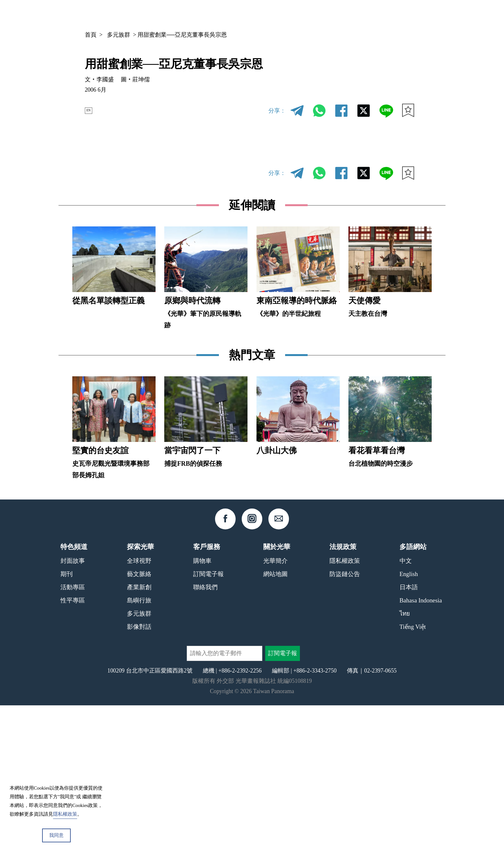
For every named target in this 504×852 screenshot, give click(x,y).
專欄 (359, 14)
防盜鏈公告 (345, 720)
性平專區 (73, 747)
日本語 (409, 733)
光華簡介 (275, 707)
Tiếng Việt (413, 773)
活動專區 (73, 733)
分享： (277, 111)
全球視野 (139, 707)
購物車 (202, 707)
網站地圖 (275, 720)
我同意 (56, 835)
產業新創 (139, 733)
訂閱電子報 (208, 720)
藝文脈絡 (139, 720)
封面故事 (73, 707)
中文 (392, 15)
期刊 (335, 14)
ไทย (405, 760)
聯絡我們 (205, 733)
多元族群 (119, 35)
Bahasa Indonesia (421, 747)
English (409, 720)
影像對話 (139, 773)
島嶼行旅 (139, 747)
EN (92, 110)
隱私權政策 (345, 707)
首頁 (91, 35)
